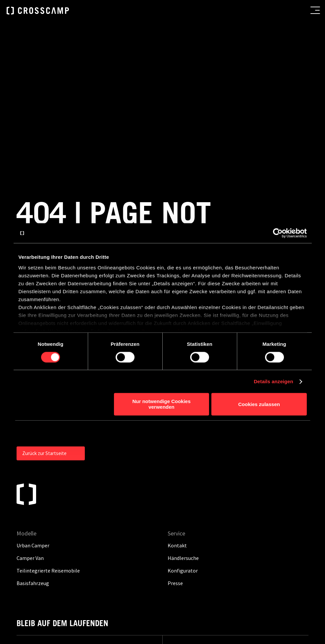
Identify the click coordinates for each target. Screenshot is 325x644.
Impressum (186, 529)
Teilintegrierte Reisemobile (48, 444)
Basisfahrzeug (33, 457)
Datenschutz (219, 529)
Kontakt (248, 529)
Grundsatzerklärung (195, 556)
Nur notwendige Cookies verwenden (161, 404)
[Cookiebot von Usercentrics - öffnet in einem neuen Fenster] (278, 233)
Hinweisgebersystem (257, 543)
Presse (175, 457)
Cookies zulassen (259, 404)
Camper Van (30, 432)
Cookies (233, 556)
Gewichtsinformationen (200, 543)
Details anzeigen (273, 381)
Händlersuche (183, 432)
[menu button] (315, 10)
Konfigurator (183, 444)
